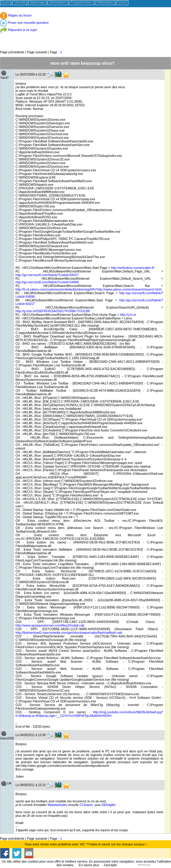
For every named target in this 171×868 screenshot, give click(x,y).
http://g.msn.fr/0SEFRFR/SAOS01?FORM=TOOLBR (53, 311)
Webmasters (105, 3)
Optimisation (58, 3)
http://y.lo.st (128, 315)
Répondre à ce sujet (18, 30)
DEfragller (109, 805)
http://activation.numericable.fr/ (133, 268)
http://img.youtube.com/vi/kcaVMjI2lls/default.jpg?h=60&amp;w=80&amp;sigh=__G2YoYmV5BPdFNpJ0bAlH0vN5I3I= (89, 714)
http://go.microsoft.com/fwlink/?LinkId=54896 (47, 282)
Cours (5, 3)
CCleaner (87, 805)
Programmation (81, 3)
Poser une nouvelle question (24, 23)
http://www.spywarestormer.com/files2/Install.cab (50, 625)
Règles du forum (16, 15)
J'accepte (110, 865)
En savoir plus (89, 865)
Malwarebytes (58, 805)
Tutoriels (19, 3)
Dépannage (37, 3)
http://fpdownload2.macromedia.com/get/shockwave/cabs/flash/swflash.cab (69, 633)
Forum (122, 3)
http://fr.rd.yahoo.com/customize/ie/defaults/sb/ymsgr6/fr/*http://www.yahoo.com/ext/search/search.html (89, 289)
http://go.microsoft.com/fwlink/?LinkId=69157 (47, 275)
